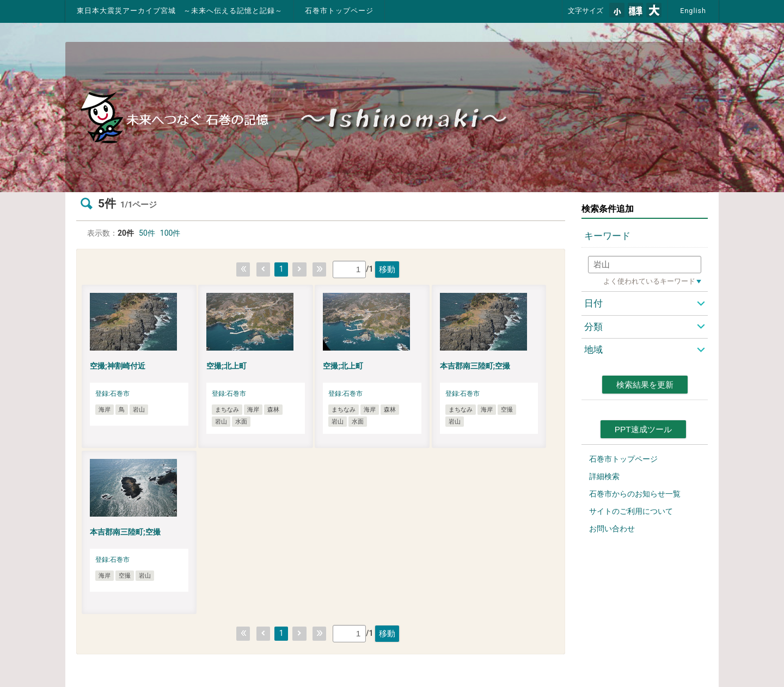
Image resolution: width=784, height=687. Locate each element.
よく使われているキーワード (649, 281)
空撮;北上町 (226, 366)
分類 (593, 327)
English (693, 11)
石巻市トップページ (339, 11)
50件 (147, 233)
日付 (593, 303)
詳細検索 (604, 476)
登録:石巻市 (112, 394)
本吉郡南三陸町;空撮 (475, 366)
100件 (170, 233)
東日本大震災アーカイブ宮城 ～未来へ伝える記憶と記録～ (180, 11)
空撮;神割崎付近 (118, 366)
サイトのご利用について (631, 511)
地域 (593, 349)
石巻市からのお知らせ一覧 (635, 494)
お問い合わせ (612, 529)
